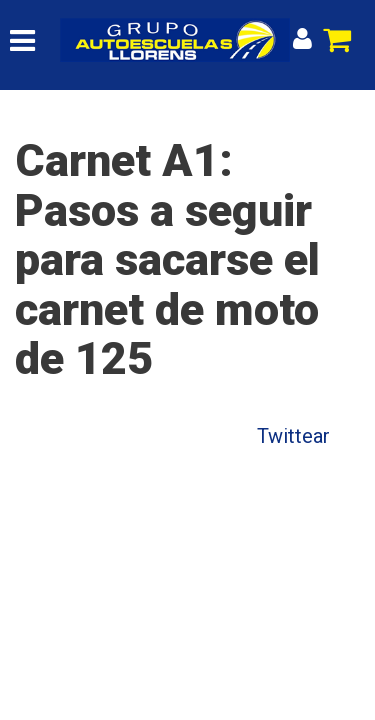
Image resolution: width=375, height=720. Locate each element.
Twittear (293, 436)
